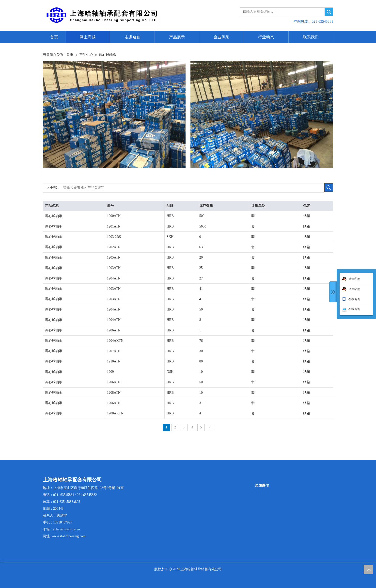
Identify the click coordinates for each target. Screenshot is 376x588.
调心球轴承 (54, 216)
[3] (114, 114)
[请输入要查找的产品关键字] (184, 188)
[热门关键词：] (329, 188)
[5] (262, 114)
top (368, 570)
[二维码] (262, 480)
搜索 (329, 12)
